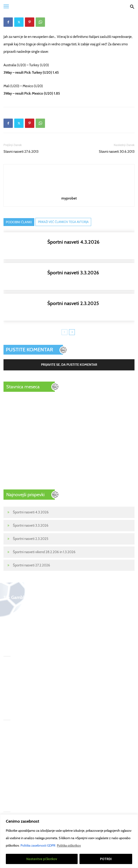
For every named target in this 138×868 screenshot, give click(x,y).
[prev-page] (64, 332)
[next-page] (72, 332)
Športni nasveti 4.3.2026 (31, 512)
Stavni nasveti (14, 758)
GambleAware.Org (57, 739)
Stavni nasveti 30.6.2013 (117, 152)
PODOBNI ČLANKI (19, 222)
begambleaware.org (58, 748)
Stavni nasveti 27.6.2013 (21, 152)
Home (8, 730)
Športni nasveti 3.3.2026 (31, 525)
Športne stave (14, 739)
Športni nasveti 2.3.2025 (31, 539)
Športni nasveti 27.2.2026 (31, 565)
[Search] (132, 6)
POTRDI (106, 859)
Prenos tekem (14, 767)
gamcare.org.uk (54, 758)
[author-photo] (69, 192)
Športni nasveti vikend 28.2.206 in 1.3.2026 (44, 552)
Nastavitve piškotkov (42, 859)
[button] (6, 6)
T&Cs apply (52, 730)
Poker (8, 776)
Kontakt (9, 785)
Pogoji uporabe (54, 767)
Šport (8, 748)
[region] (69, 841)
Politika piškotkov (69, 845)
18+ (6, 795)
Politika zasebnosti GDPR (38, 845)
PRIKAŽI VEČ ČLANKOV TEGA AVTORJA (63, 222)
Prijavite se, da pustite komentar (69, 365)
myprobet (69, 198)
